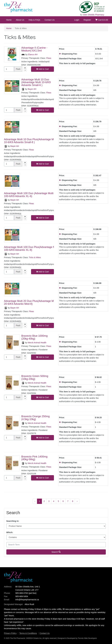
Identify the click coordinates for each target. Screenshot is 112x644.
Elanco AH (33, 55)
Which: (10, 532)
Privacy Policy (10, 633)
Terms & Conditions (28, 633)
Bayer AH (32, 89)
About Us (20, 20)
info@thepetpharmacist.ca (27, 600)
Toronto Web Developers (87, 638)
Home (9, 20)
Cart (102, 20)
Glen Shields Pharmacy (94, 15)
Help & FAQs (34, 20)
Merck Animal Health (37, 343)
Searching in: (13, 521)
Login (77, 20)
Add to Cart (42, 69)
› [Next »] (77, 501)
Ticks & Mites (35, 257)
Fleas (49, 58)
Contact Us (49, 20)
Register (87, 20)
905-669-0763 (22, 593)
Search (56, 552)
